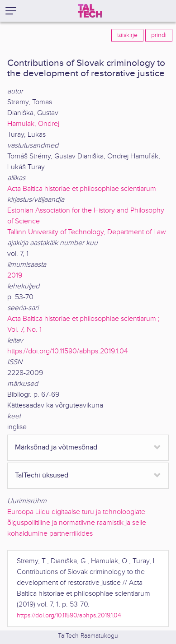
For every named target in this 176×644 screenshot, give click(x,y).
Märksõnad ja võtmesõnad (56, 447)
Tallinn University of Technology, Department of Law (87, 232)
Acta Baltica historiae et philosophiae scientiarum (82, 189)
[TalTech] (90, 11)
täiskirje (127, 35)
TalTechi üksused (42, 475)
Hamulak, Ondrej (33, 124)
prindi (159, 35)
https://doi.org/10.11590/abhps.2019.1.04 (68, 351)
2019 (15, 276)
